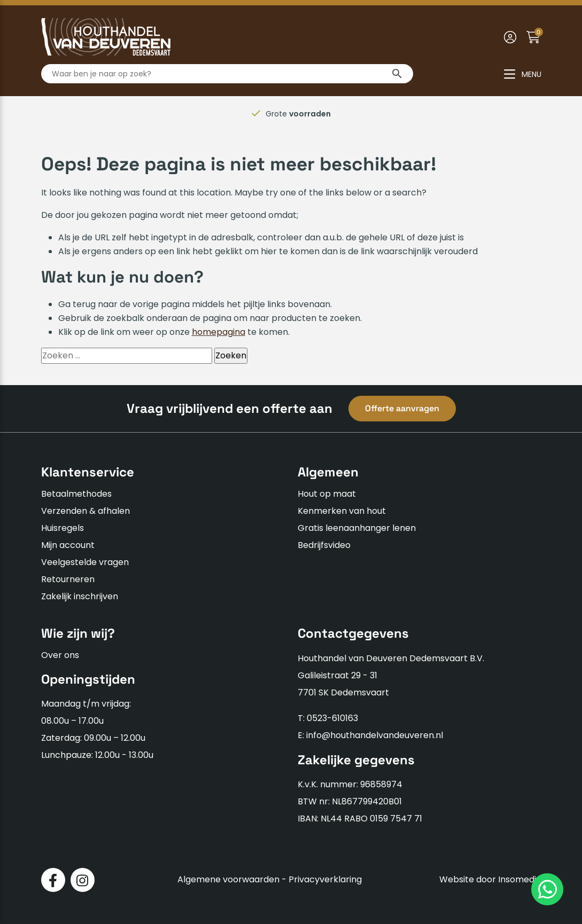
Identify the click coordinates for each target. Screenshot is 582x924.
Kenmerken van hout (342, 511)
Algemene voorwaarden (228, 879)
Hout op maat (327, 494)
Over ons (60, 655)
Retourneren (68, 579)
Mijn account (68, 545)
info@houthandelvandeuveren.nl (375, 735)
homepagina (219, 332)
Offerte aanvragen (402, 408)
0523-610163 (332, 718)
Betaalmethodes (76, 494)
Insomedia (520, 879)
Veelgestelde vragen (85, 562)
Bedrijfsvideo (324, 545)
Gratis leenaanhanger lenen (357, 528)
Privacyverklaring (325, 879)
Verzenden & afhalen (86, 511)
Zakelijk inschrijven (80, 596)
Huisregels (63, 528)
